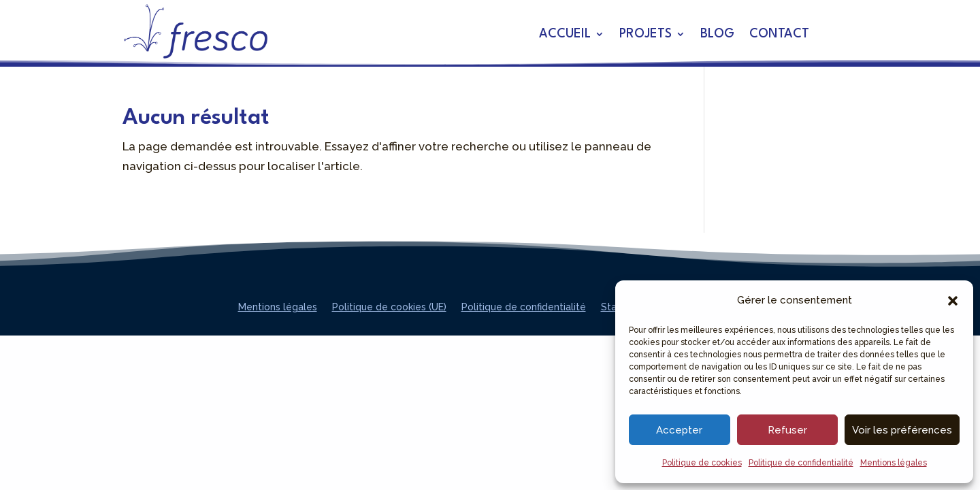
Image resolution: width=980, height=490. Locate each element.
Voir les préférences (902, 430)
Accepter (679, 430)
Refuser (787, 430)
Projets (646, 35)
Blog (717, 35)
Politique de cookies (702, 463)
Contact (779, 35)
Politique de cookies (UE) (389, 307)
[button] (953, 301)
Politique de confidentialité (801, 463)
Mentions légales (894, 463)
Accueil (565, 35)
